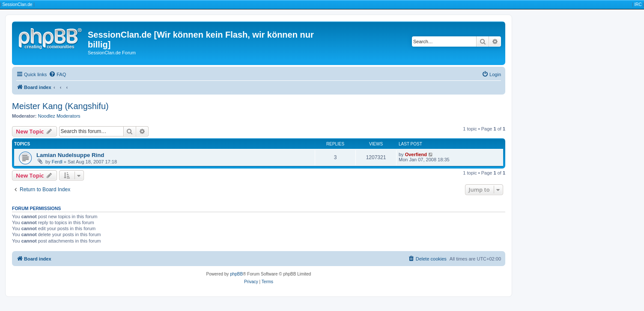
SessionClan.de (17, 4)
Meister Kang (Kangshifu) (60, 106)
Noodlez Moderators (59, 116)
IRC (638, 4)
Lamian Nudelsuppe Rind (70, 155)
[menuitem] (57, 74)
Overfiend (416, 154)
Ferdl (57, 162)
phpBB (236, 274)
